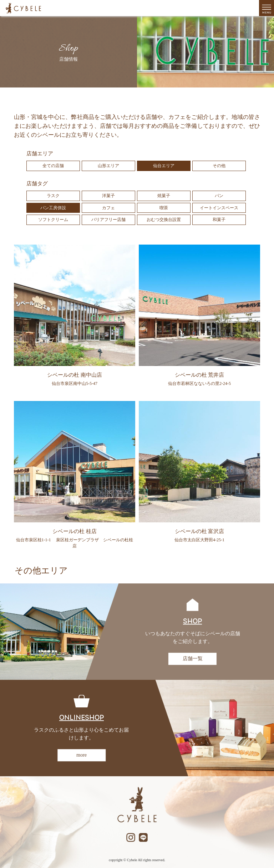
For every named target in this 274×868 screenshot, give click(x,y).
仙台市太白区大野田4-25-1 (199, 540)
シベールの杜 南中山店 (75, 375)
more (82, 755)
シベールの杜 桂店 (75, 531)
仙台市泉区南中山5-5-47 (75, 383)
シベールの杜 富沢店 (200, 531)
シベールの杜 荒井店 (200, 375)
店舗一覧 (193, 659)
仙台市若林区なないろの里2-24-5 (199, 383)
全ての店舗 (53, 166)
